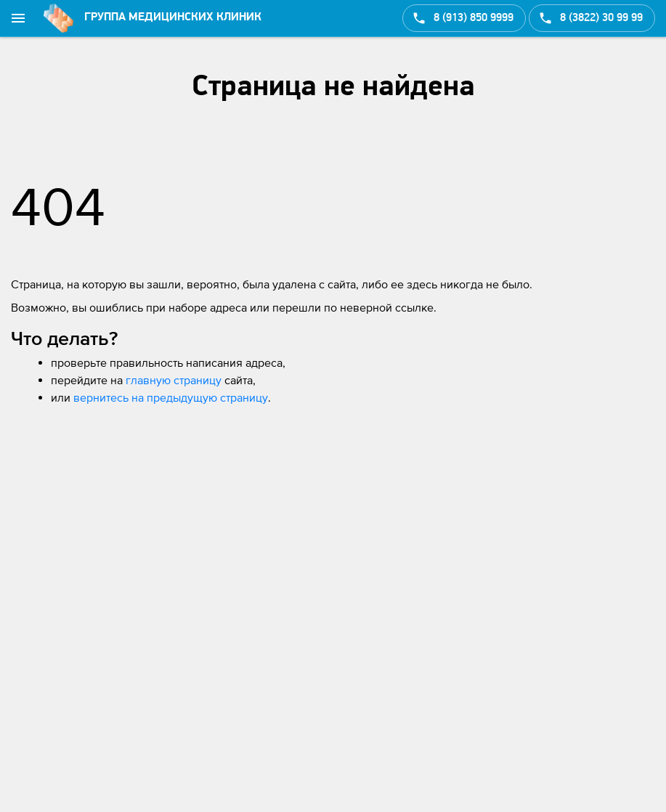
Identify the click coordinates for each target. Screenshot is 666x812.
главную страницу (174, 380)
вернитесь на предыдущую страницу (171, 397)
